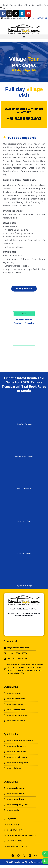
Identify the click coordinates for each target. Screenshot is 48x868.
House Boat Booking (24, 553)
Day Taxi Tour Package (24, 586)
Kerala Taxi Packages (24, 424)
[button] (24, 37)
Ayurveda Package (24, 521)
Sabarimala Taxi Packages (24, 456)
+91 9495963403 (24, 119)
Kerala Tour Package (24, 489)
